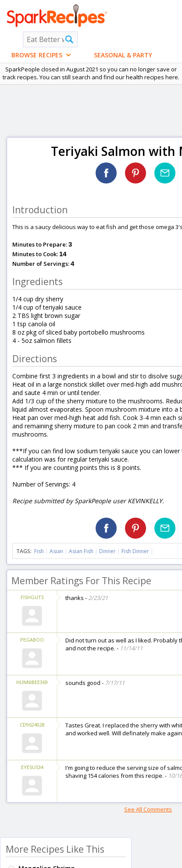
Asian (56, 551)
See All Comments (148, 809)
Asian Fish (81, 551)
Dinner (107, 551)
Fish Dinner (135, 551)
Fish (39, 551)
